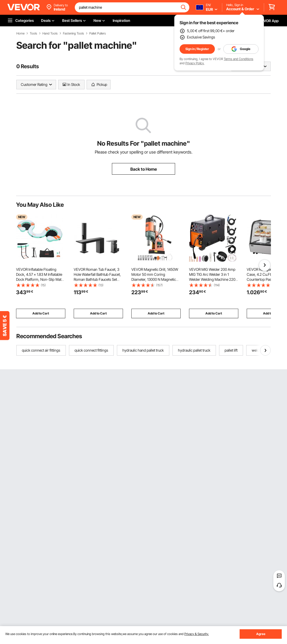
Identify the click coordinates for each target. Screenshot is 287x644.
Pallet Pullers (98, 33)
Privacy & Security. (197, 634)
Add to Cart (41, 313)
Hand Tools (50, 33)
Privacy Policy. (195, 63)
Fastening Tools (73, 33)
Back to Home (144, 169)
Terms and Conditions (239, 59)
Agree (261, 634)
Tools (33, 33)
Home (20, 33)
